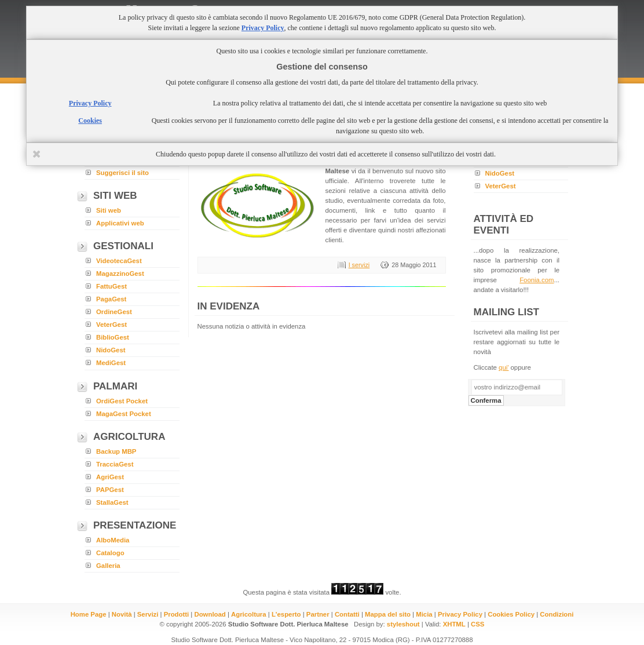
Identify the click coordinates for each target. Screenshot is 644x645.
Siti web (109, 210)
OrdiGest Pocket (122, 401)
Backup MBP (116, 451)
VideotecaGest (119, 261)
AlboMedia (113, 540)
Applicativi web (120, 223)
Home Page (89, 614)
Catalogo (110, 553)
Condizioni (557, 614)
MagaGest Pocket (124, 414)
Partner (318, 614)
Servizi (148, 614)
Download (210, 614)
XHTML (454, 624)
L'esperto (286, 614)
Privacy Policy (460, 614)
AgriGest (110, 477)
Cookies (90, 121)
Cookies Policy (511, 614)
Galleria (108, 566)
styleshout (403, 624)
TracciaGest (115, 464)
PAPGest (110, 490)
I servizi (359, 265)
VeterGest (111, 325)
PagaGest (111, 299)
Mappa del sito (388, 614)
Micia (424, 614)
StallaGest (112, 502)
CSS (477, 624)
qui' (504, 367)
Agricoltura (249, 614)
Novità (122, 614)
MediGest (111, 363)
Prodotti (177, 614)
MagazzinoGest (120, 274)
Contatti (347, 614)
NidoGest (111, 350)
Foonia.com (537, 280)
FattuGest (111, 286)
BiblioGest (113, 337)
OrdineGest (114, 312)
